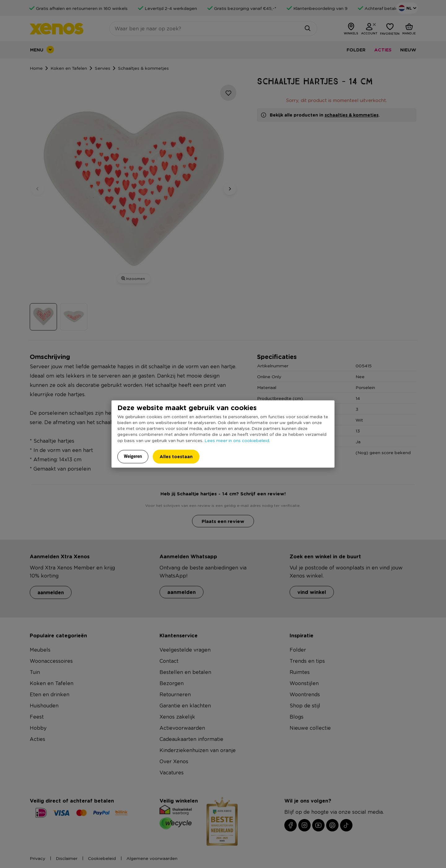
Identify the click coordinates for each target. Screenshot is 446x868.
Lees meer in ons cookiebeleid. (237, 440)
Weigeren (133, 456)
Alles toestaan (176, 456)
